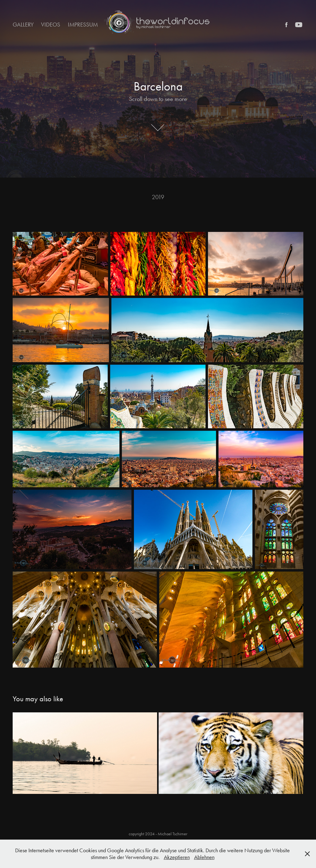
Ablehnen (204, 857)
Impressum (83, 25)
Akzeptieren (177, 857)
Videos (51, 25)
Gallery (23, 25)
